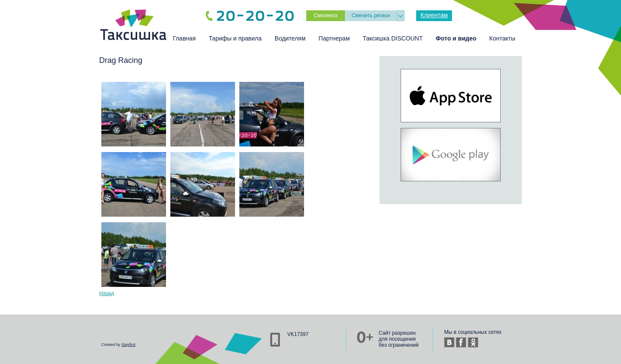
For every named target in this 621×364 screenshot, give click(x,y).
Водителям (290, 38)
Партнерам (334, 38)
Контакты (502, 38)
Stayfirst (129, 345)
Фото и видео (456, 38)
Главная (184, 38)
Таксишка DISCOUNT (393, 38)
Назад (107, 293)
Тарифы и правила (235, 38)
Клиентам (434, 15)
